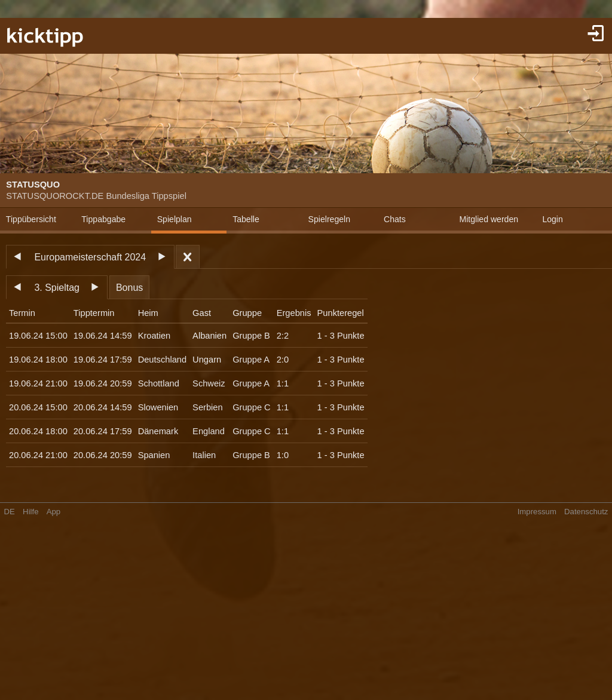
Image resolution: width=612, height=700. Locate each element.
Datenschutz (586, 512)
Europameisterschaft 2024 (90, 257)
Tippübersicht (31, 219)
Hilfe (30, 512)
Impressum (537, 512)
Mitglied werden (489, 219)
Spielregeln (329, 219)
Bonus (129, 288)
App (53, 512)
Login (552, 219)
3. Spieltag (57, 288)
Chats (395, 219)
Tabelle (246, 219)
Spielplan (175, 219)
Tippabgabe (103, 219)
